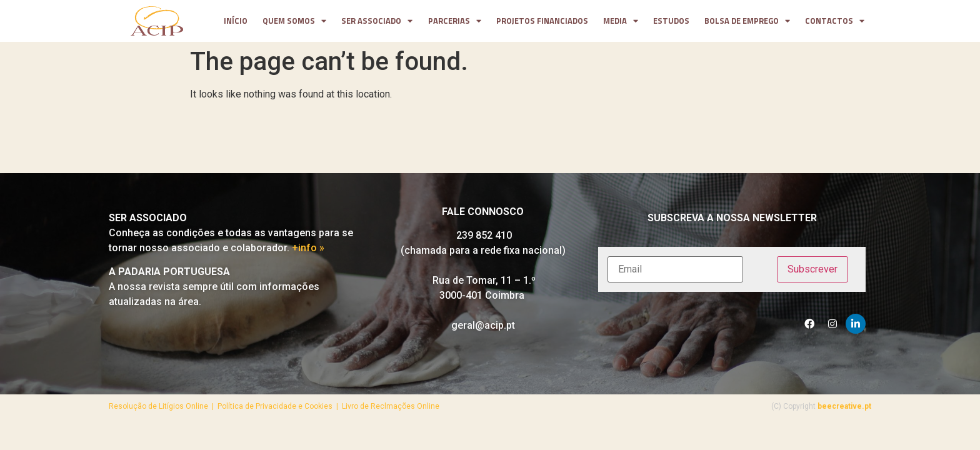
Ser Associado (377, 21)
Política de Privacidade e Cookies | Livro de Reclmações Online (328, 406)
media (621, 21)
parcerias (455, 21)
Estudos (671, 21)
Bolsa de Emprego (747, 21)
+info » (308, 248)
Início (236, 21)
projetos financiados (542, 21)
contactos (835, 21)
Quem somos (294, 21)
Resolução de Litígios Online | (163, 406)
